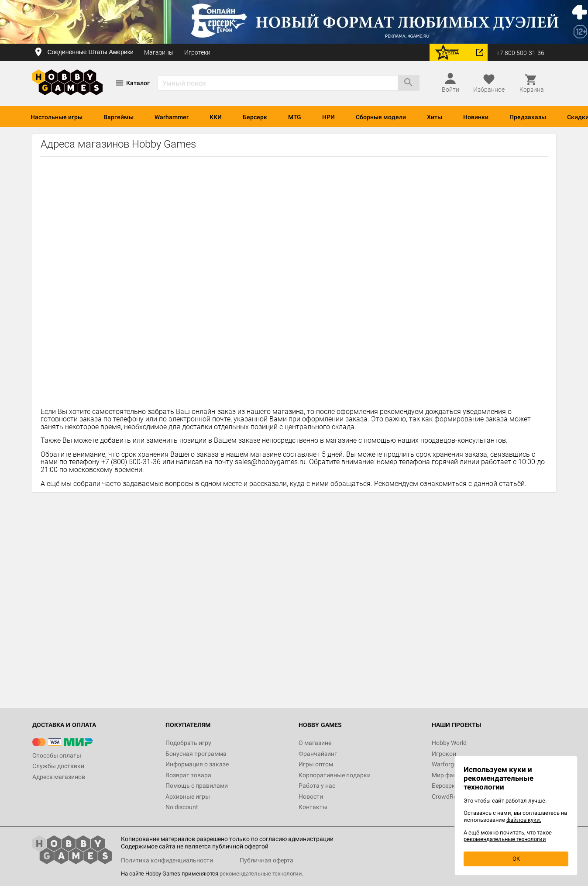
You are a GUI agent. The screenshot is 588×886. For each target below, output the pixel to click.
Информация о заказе (197, 764)
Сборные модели (381, 117)
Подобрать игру (188, 743)
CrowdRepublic (452, 796)
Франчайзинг (318, 754)
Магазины (159, 52)
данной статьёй (499, 484)
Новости (311, 796)
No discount (182, 807)
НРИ (328, 117)
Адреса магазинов (59, 777)
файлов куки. (524, 820)
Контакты (313, 807)
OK (516, 859)
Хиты (435, 117)
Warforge (444, 764)
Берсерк (255, 117)
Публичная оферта (266, 860)
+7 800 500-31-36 (520, 53)
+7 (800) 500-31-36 (131, 462)
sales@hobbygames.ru (270, 462)
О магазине (315, 743)
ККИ (216, 117)
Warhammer (172, 117)
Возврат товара (188, 775)
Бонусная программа (196, 754)
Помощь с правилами (197, 786)
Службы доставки (58, 766)
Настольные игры (57, 117)
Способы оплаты (57, 755)
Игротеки (197, 52)
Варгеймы (119, 117)
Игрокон (444, 754)
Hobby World (449, 743)
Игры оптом (316, 764)
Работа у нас (317, 786)
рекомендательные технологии (261, 874)
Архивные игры (188, 796)
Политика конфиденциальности (167, 860)
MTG (295, 117)
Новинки (476, 117)
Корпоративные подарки (335, 775)
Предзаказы (528, 117)
